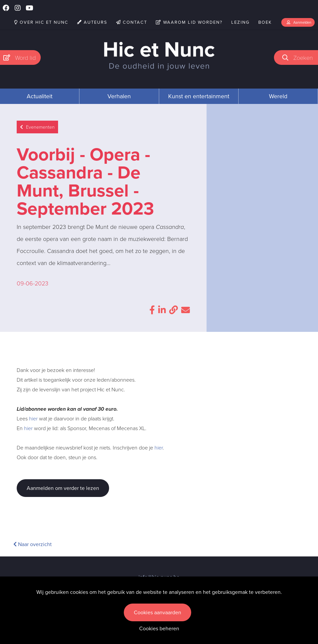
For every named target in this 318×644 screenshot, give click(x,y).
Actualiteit (40, 96)
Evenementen (37, 127)
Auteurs (92, 22)
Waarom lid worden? (189, 22)
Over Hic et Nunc (41, 22)
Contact (132, 22)
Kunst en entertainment (199, 96)
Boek (265, 22)
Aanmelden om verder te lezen (63, 488)
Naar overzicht (33, 544)
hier (33, 419)
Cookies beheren (159, 628)
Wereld (278, 96)
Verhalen (119, 96)
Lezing (240, 22)
